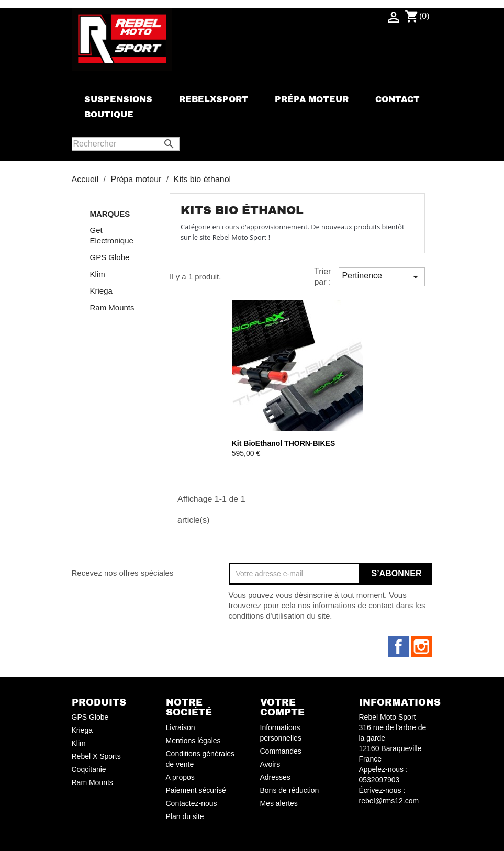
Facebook (398, 646)
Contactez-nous (192, 803)
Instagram (421, 646)
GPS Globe (110, 257)
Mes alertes (279, 803)
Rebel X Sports (96, 756)
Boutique (109, 115)
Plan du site (185, 816)
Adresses (275, 777)
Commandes (281, 751)
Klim (98, 274)
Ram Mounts (112, 307)
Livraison (181, 727)
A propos (180, 777)
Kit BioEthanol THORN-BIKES (284, 443)
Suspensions (118, 99)
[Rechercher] (126, 144)
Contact (397, 99)
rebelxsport (214, 99)
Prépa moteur (312, 99)
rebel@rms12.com (389, 801)
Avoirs (270, 764)
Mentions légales (193, 741)
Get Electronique (112, 235)
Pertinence (382, 277)
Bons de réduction (290, 790)
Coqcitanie (89, 769)
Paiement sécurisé (196, 790)
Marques (110, 214)
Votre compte (282, 708)
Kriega (101, 291)
